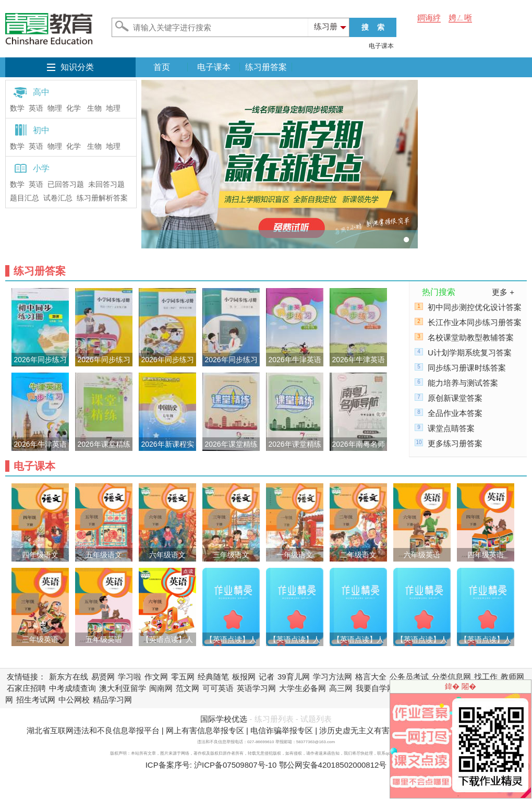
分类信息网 (451, 677)
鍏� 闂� (461, 686)
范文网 (188, 688)
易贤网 (103, 677)
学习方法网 (332, 677)
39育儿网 (294, 677)
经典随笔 (213, 677)
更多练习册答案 (455, 443)
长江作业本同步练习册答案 (475, 322)
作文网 (156, 677)
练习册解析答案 (102, 198)
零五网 (183, 677)
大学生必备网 (303, 688)
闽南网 (161, 688)
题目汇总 (25, 198)
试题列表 (316, 719)
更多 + (503, 292)
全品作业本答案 (455, 413)
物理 (55, 108)
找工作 (486, 677)
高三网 (341, 688)
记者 (267, 677)
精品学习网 (112, 700)
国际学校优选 (224, 719)
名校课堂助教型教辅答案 (471, 337)
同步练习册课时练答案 (467, 368)
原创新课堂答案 (455, 398)
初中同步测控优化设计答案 (475, 307)
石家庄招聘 (26, 688)
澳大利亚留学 (123, 688)
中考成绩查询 (72, 688)
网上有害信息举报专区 (205, 730)
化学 (74, 108)
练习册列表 (274, 719)
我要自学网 (375, 688)
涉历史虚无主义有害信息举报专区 (378, 730)
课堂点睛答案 (451, 428)
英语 (36, 108)
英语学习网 (256, 688)
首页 (162, 67)
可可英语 (218, 688)
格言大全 (371, 677)
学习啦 (130, 677)
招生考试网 (36, 700)
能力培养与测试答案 (463, 383)
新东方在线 (69, 677)
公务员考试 (409, 677)
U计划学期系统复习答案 (470, 353)
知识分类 (77, 67)
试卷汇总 (58, 198)
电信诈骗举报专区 (282, 730)
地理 (113, 108)
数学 (17, 108)
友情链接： (26, 677)
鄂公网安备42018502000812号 (333, 765)
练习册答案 (266, 67)
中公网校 (74, 700)
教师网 (512, 677)
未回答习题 (106, 184)
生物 (94, 108)
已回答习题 (66, 184)
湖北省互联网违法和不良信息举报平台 (93, 730)
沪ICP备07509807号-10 (235, 765)
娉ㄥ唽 (460, 17)
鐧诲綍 (429, 17)
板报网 (244, 677)
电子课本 (381, 46)
